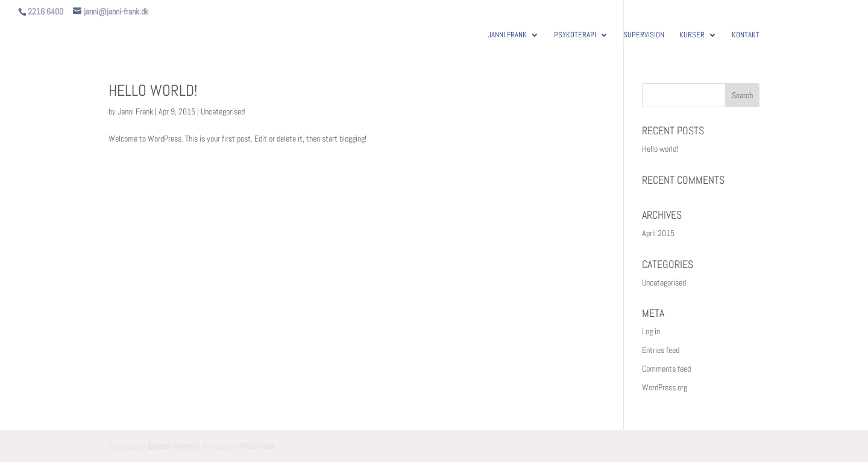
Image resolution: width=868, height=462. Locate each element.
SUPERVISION (644, 35)
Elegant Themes (172, 446)
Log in (651, 331)
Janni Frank (135, 111)
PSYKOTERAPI (575, 35)
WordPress (257, 446)
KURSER (692, 35)
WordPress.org (665, 387)
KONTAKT (746, 35)
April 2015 (658, 233)
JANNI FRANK (507, 35)
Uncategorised (223, 111)
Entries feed (661, 350)
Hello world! (153, 91)
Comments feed (666, 369)
